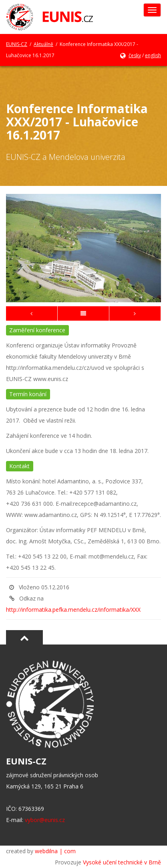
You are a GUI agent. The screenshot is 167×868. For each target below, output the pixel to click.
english (153, 55)
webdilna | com (55, 851)
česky (135, 55)
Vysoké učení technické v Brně (122, 862)
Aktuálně (43, 44)
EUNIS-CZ (17, 44)
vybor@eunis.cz (45, 820)
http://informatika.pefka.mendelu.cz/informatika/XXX (73, 610)
